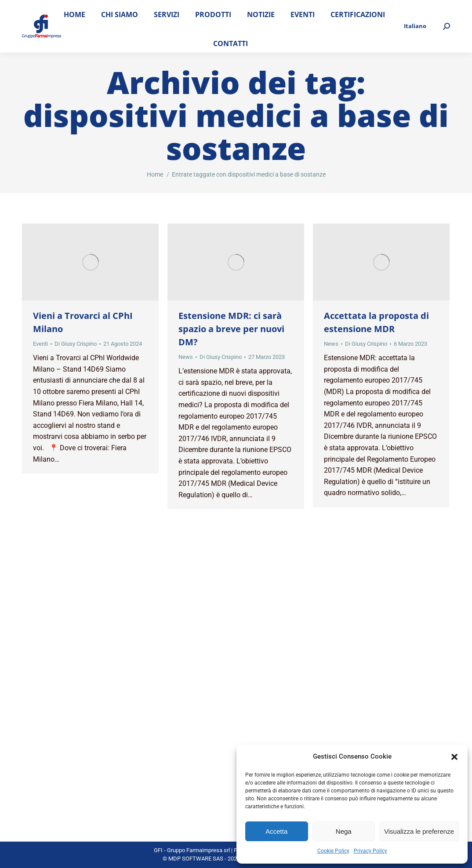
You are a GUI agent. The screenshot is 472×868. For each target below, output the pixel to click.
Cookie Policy (333, 851)
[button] (454, 757)
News (186, 357)
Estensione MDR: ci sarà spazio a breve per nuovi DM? (231, 329)
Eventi (40, 344)
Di (76, 344)
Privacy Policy (370, 851)
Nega (344, 831)
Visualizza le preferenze (419, 831)
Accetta (276, 831)
